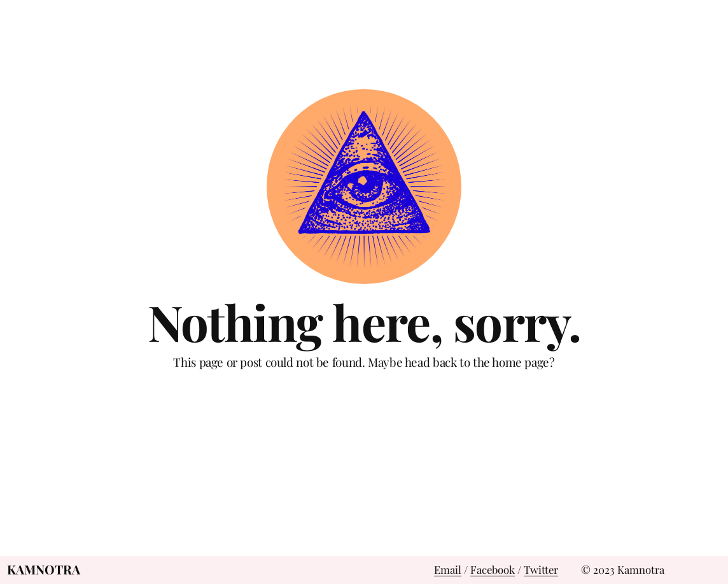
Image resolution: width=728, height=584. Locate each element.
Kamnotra (44, 569)
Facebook (493, 569)
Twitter (541, 569)
